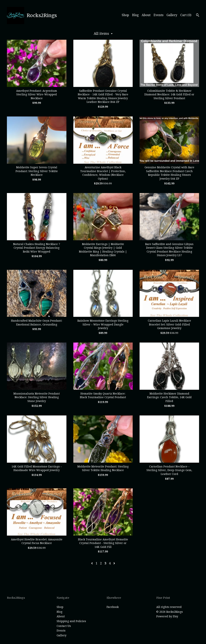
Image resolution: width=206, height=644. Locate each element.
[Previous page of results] (92, 563)
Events (158, 15)
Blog (135, 15)
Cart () (186, 15)
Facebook (113, 607)
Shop (125, 15)
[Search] (198, 16)
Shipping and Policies (71, 621)
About (146, 15)
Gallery (172, 15)
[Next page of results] (114, 563)
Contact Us (64, 626)
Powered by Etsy (167, 616)
